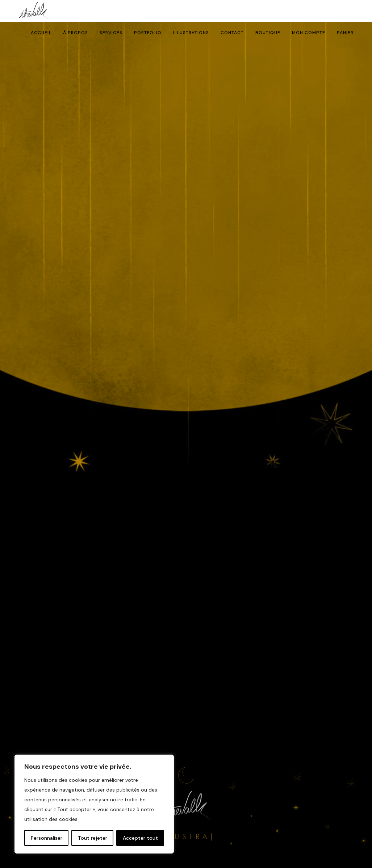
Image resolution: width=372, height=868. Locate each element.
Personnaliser (47, 838)
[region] (94, 804)
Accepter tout (140, 838)
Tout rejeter (93, 838)
